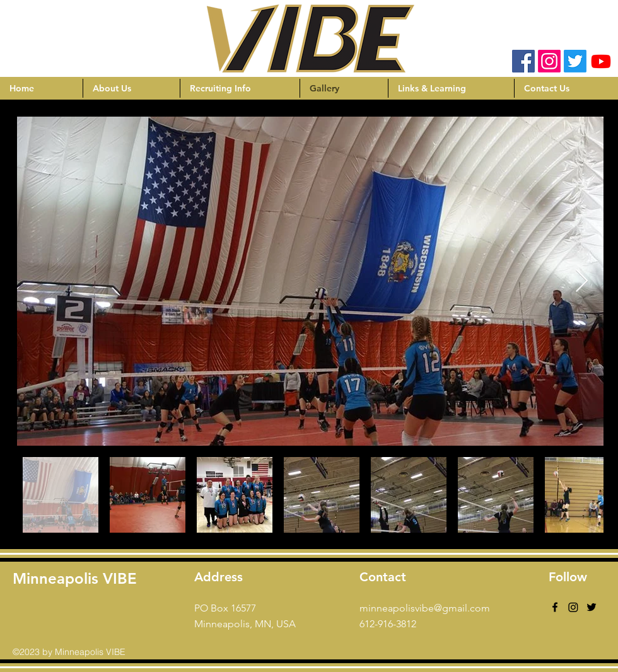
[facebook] (555, 607)
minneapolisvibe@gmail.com (425, 608)
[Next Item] (582, 281)
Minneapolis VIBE (75, 578)
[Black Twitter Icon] (592, 607)
